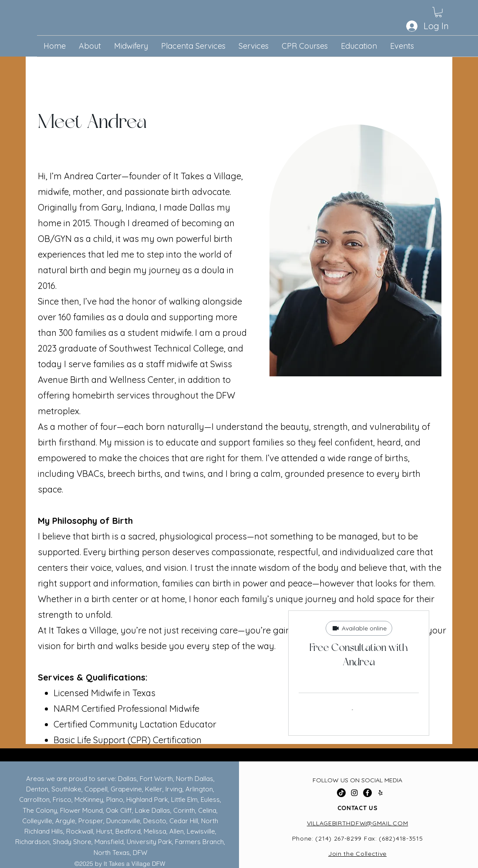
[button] (438, 12)
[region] (362, 250)
